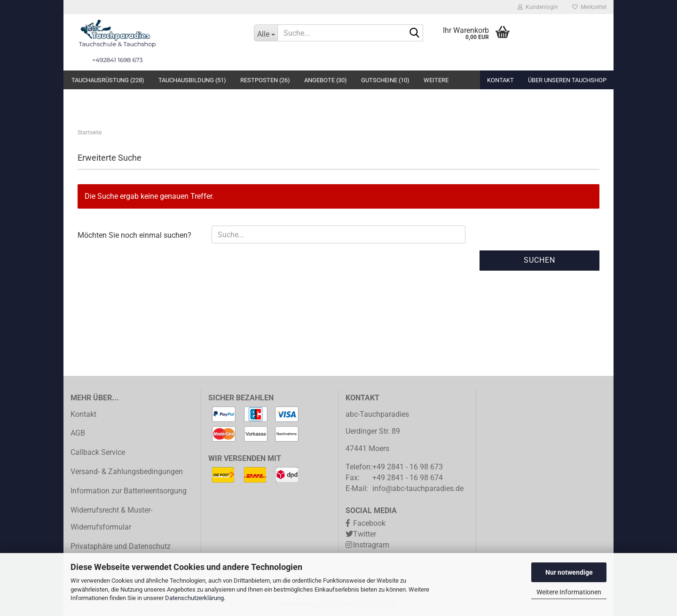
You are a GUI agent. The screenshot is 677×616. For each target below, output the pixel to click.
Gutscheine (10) (385, 80)
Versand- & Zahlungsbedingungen (127, 472)
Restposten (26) (265, 80)
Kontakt (500, 80)
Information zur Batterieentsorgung (129, 491)
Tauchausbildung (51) (192, 80)
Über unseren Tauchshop (567, 80)
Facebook (369, 523)
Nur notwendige (569, 572)
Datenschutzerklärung (194, 598)
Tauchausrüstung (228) (108, 80)
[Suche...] (266, 33)
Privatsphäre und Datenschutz (121, 546)
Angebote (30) (326, 80)
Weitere (436, 80)
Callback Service (98, 452)
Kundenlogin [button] (538, 7)
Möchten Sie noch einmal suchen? (134, 235)
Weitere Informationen (569, 592)
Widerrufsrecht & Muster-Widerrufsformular (111, 519)
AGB (78, 433)
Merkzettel (589, 7)
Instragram (371, 545)
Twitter (365, 534)
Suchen (539, 260)
